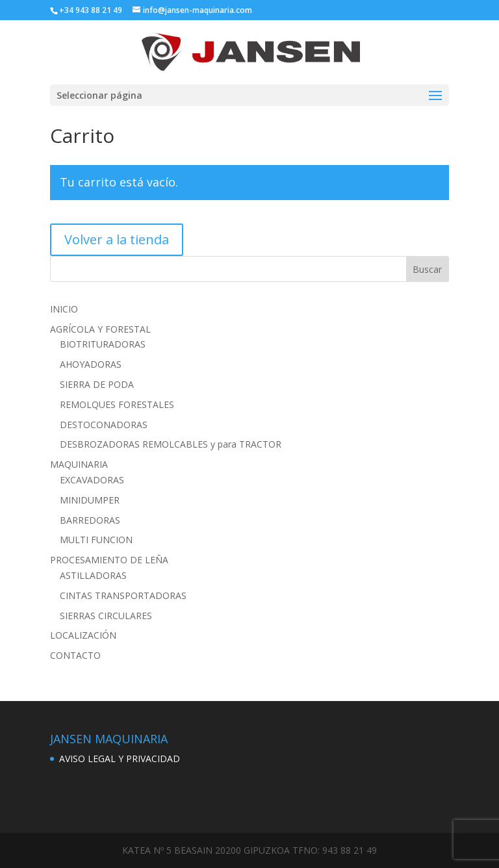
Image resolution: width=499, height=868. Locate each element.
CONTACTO (75, 655)
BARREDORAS (90, 520)
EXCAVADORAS (92, 480)
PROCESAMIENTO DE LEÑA (109, 560)
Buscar (427, 269)
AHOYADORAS (91, 364)
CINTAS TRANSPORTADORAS (123, 595)
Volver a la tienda (117, 239)
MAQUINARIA (79, 464)
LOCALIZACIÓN (83, 635)
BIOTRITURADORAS (103, 344)
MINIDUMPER (90, 500)
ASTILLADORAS (93, 575)
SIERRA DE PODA (97, 384)
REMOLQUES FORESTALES (117, 404)
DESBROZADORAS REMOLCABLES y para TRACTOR (171, 444)
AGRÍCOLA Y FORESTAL (100, 329)
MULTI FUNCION (96, 540)
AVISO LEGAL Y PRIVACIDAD (120, 759)
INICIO (64, 309)
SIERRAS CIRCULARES (106, 616)
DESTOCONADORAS (104, 425)
